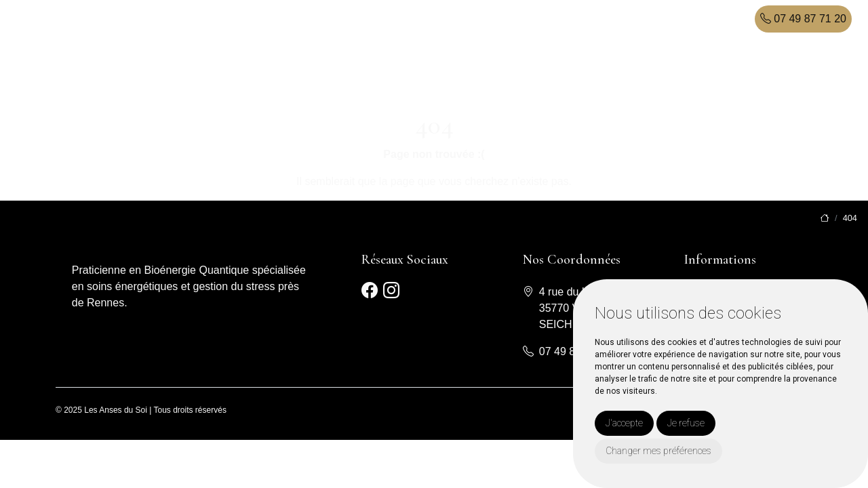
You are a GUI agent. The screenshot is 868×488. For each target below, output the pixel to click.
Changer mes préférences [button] (658, 451)
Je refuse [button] (686, 423)
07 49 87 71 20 (803, 19)
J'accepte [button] (624, 423)
